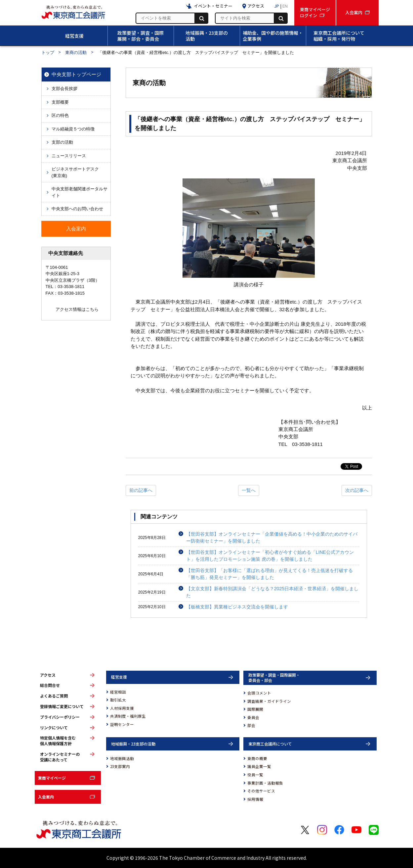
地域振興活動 (122, 758)
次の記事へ (357, 490)
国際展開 (255, 709)
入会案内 (46, 797)
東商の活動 (76, 52)
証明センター (122, 724)
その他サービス (261, 791)
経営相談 (118, 692)
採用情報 (255, 799)
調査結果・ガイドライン (269, 701)
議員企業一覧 (259, 766)
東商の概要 (257, 758)
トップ (48, 52)
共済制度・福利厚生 (128, 716)
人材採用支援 (122, 708)
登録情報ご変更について (62, 706)
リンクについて (54, 728)
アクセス (48, 675)
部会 (251, 725)
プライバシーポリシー (60, 717)
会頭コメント (259, 693)
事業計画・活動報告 (265, 783)
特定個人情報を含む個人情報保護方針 (58, 741)
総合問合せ (50, 685)
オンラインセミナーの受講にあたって (60, 757)
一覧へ (249, 490)
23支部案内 (120, 766)
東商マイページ (52, 778)
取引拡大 (118, 700)
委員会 (253, 717)
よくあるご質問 (54, 696)
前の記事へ (141, 490)
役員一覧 (255, 775)
